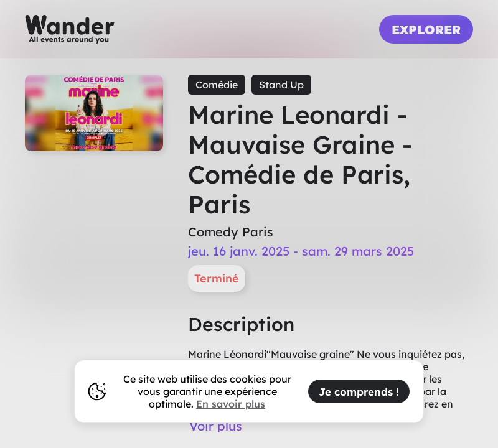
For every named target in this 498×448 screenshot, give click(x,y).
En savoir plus (231, 404)
